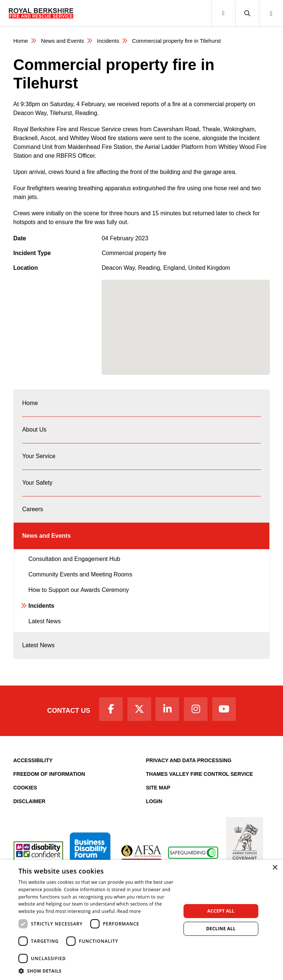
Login (154, 801)
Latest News (45, 621)
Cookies (25, 788)
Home (21, 41)
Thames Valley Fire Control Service (200, 774)
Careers (33, 509)
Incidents (108, 41)
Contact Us (69, 711)
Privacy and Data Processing (189, 760)
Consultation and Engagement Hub (74, 559)
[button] (247, 13)
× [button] (275, 868)
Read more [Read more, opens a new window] (129, 911)
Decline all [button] (221, 929)
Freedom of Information (49, 774)
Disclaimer (29, 801)
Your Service (39, 456)
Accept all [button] (221, 911)
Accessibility (33, 760)
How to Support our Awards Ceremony (79, 590)
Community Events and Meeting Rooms (80, 574)
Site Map (158, 788)
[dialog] (141, 920)
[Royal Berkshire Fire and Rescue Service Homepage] (41, 13)
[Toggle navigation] (223, 13)
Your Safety (37, 483)
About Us (34, 430)
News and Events (62, 41)
